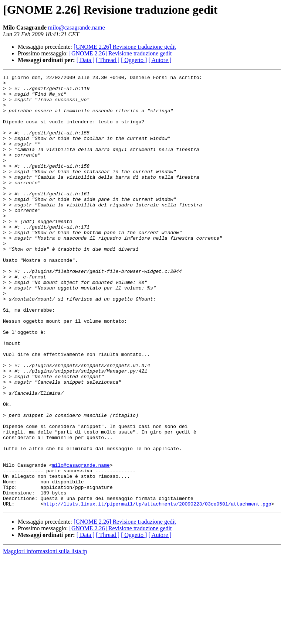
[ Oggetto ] (134, 60)
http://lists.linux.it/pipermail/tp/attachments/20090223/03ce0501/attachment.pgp (157, 590)
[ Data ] (86, 60)
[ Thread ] (108, 60)
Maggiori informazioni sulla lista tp (45, 638)
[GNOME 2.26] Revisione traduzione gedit (125, 47)
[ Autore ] (160, 60)
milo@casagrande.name (77, 28)
